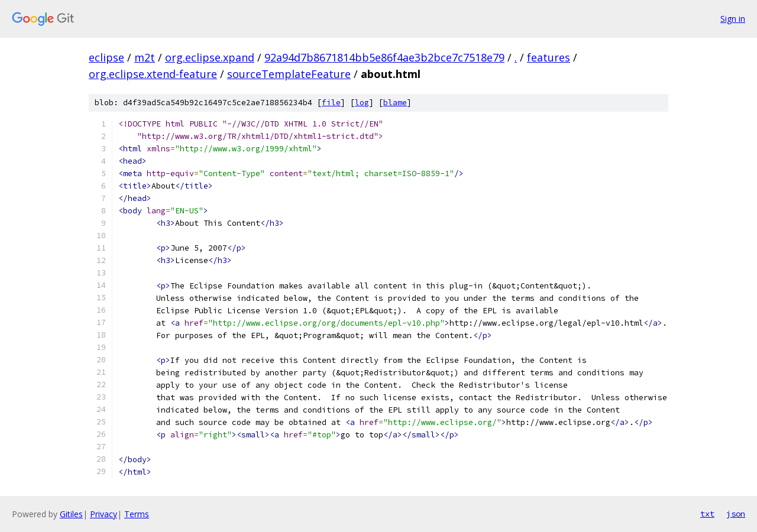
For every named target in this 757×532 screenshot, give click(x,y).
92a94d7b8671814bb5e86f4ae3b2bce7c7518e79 (384, 57)
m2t (145, 57)
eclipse (106, 57)
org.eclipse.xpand (210, 57)
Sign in (733, 19)
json (736, 514)
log (362, 103)
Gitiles (71, 514)
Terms (137, 514)
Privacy (103, 514)
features (549, 57)
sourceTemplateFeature (289, 74)
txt (707, 514)
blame (395, 103)
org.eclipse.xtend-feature (153, 74)
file (331, 103)
